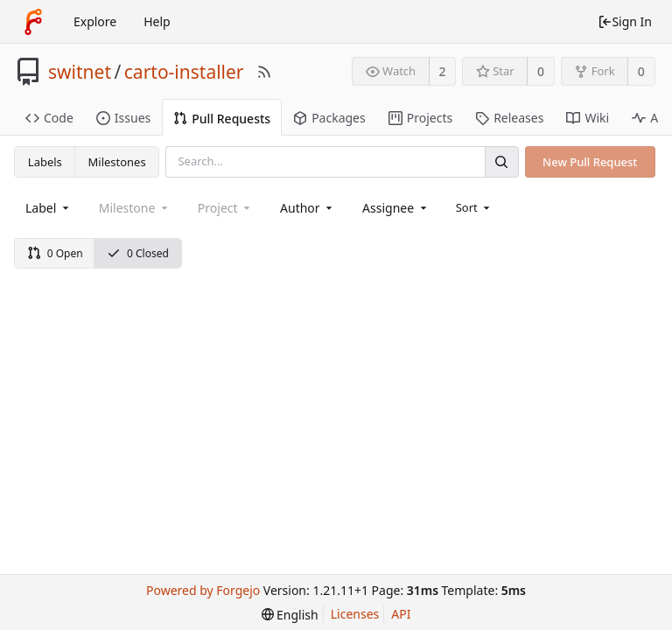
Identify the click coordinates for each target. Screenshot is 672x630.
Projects (420, 118)
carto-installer (184, 72)
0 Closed (138, 253)
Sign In (625, 21)
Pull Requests (222, 119)
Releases (509, 118)
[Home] (33, 22)
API (401, 614)
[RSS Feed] (264, 72)
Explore (95, 21)
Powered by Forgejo (203, 590)
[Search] (501, 161)
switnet (80, 72)
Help (157, 21)
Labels (45, 162)
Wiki (588, 118)
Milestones (117, 162)
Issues (123, 118)
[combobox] (49, 208)
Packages (329, 118)
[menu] (475, 207)
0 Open (55, 253)
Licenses (355, 614)
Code (49, 118)
